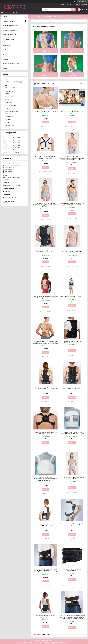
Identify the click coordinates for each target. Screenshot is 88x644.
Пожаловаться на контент (42, 642)
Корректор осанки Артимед (72, 342)
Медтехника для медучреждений (8, 40)
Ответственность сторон (11, 64)
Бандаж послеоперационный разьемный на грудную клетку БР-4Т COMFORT (46, 205)
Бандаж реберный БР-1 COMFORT (72, 296)
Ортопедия (6, 45)
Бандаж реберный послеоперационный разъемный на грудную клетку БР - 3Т (46, 479)
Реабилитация (7, 50)
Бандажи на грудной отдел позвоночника (46, 50)
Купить (46, 122)
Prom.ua (52, 641)
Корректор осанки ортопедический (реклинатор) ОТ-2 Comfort (72, 204)
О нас (54, 16)
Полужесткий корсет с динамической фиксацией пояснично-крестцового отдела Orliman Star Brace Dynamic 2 (72, 617)
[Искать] (73, 9)
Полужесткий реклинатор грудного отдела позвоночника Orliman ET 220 (46, 342)
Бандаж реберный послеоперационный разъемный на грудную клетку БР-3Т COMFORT (72, 158)
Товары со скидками (73, 16)
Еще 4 (7, 108)
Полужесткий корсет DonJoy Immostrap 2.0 (72, 570)
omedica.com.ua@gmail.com (13, 166)
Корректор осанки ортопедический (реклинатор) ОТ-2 (46, 433)
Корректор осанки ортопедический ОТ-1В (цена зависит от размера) (46, 388)
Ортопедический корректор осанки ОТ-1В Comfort (72, 478)
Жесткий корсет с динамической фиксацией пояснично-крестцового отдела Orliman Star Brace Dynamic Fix (46, 570)
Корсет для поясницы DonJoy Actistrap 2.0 (46, 616)
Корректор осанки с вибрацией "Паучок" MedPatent (46, 157)
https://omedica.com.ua (11, 163)
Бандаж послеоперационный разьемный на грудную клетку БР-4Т (72, 433)
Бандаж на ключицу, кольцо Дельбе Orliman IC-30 (46, 112)
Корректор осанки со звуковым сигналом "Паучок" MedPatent (72, 112)
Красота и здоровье (9, 30)
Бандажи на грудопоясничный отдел (72, 50)
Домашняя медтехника (11, 26)
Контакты (61, 16)
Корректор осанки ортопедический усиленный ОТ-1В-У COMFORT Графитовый (46, 251)
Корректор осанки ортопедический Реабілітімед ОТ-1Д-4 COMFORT (46, 297)
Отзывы (5, 59)
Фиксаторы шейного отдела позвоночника (72, 75)
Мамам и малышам (9, 35)
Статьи (61, 20)
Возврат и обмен (51, 20)
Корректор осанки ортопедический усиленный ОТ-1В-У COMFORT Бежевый (72, 251)
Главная (34, 16)
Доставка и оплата (37, 20)
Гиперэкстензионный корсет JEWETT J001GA (72, 524)
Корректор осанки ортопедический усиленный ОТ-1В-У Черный (72, 388)
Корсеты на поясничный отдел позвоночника (46, 75)
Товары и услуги (44, 16)
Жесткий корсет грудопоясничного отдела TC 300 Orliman (46, 524)
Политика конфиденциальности (58, 642)
